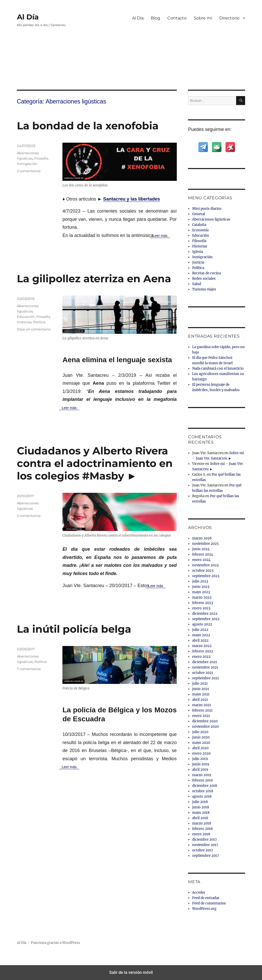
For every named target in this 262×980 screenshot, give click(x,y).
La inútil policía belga (74, 629)
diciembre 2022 (205, 614)
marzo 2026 (202, 538)
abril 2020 (200, 748)
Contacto (177, 18)
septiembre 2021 (206, 678)
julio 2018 (200, 802)
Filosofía (41, 158)
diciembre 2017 (205, 840)
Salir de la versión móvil (131, 972)
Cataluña (199, 225)
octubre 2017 (203, 850)
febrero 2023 (203, 603)
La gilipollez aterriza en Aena (94, 279)
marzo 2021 (202, 705)
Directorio (229, 18)
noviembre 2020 (205, 727)
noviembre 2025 (205, 544)
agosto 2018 (202, 796)
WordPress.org (204, 909)
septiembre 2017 (206, 856)
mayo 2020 (201, 743)
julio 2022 (200, 630)
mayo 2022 (201, 635)
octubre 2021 (203, 673)
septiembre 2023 (206, 576)
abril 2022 (200, 640)
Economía (200, 230)
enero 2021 (201, 716)
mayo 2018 (201, 813)
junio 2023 (201, 587)
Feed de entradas (206, 898)
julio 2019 (200, 759)
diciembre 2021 (205, 662)
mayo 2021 (201, 694)
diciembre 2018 (205, 786)
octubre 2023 (203, 571)
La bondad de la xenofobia (88, 126)
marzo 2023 (202, 597)
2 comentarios (29, 171)
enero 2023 (201, 608)
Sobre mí (203, 18)
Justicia (198, 262)
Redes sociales (204, 279)
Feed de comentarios (209, 903)
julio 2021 (200, 684)
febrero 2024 (203, 554)
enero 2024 (201, 560)
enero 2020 (201, 753)
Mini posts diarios (207, 209)
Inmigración (27, 164)
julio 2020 (200, 732)
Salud (197, 284)
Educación (26, 317)
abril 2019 (200, 770)
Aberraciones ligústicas (211, 219)
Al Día (28, 17)
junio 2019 (201, 764)
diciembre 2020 (205, 721)
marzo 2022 (202, 646)
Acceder (199, 893)
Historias (24, 322)
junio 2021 (201, 689)
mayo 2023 (201, 592)
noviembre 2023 (205, 565)
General (199, 214)
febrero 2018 (202, 829)
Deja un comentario (34, 329)
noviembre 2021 (205, 667)
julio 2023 (200, 581)
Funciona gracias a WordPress (56, 943)
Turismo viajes (204, 289)
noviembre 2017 (205, 845)
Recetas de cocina (206, 273)
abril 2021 (200, 700)
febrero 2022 (203, 651)
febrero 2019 (203, 780)
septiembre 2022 (206, 619)
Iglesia (198, 252)
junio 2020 (201, 737)
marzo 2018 (202, 823)
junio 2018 (201, 807)
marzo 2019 (202, 775)
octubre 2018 (203, 791)
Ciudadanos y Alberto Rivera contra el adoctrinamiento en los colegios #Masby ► (95, 463)
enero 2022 (201, 657)
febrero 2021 (202, 710)
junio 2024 (201, 549)
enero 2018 (201, 834)
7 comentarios (29, 669)
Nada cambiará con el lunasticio (218, 368)
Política (39, 322)
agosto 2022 (202, 624)
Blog (155, 18)
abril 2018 (200, 818)
